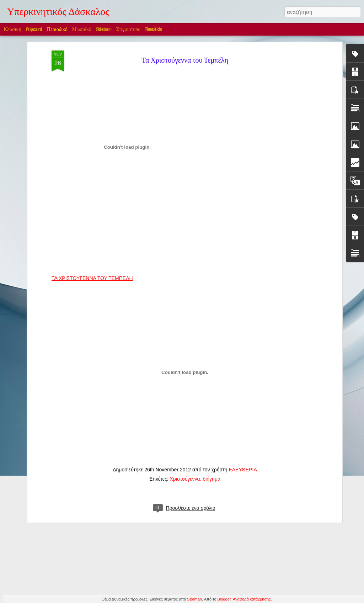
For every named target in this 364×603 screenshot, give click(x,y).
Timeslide (154, 29)
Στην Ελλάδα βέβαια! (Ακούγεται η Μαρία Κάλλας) (89, 484)
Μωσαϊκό (82, 29)
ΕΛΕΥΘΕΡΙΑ (243, 398)
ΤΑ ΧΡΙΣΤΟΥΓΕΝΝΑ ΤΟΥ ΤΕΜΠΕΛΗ (92, 207)
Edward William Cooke (144, 514)
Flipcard (34, 29)
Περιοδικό (57, 29)
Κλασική (12, 29)
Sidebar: (104, 29)
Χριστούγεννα (185, 408)
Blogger (224, 599)
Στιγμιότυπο (128, 29)
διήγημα (212, 408)
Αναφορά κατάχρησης (252, 599)
